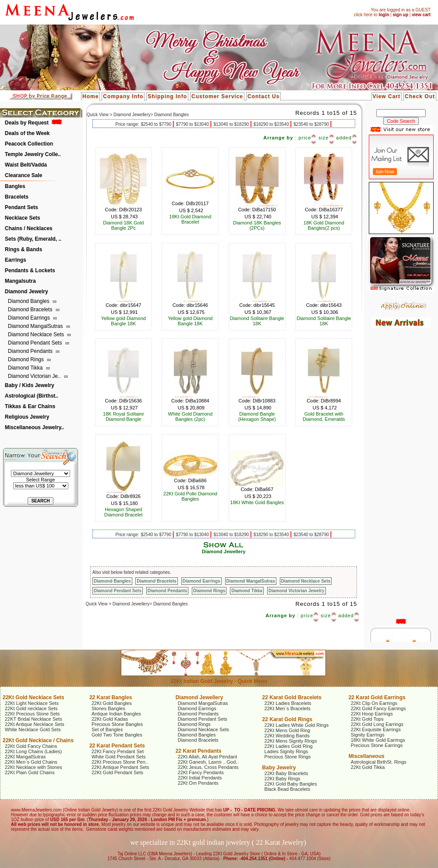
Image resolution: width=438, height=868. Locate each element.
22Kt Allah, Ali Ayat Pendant (208, 757)
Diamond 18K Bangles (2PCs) (257, 225)
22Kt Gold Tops (367, 719)
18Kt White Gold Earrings (378, 740)
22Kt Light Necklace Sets (32, 703)
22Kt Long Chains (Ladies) (33, 751)
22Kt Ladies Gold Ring (289, 746)
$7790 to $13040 (193, 124)
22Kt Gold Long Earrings (377, 724)
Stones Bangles (108, 708)
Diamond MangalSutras (36, 326)
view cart (421, 15)
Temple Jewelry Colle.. (33, 154)
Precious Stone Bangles (117, 724)
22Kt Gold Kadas (110, 719)
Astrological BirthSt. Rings (379, 762)
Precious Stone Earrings (377, 745)
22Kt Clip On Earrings (374, 703)
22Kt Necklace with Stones (34, 767)
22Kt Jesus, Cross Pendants (208, 767)
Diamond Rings (26, 359)
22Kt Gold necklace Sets (31, 708)
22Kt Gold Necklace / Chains (38, 740)
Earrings (16, 260)
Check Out (420, 96)
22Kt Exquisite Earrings (376, 729)
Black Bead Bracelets (288, 789)
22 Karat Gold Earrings (377, 697)
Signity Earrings (368, 735)
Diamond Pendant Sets (36, 343)
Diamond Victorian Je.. (35, 376)
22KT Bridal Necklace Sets (34, 719)
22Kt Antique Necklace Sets (35, 724)
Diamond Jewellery (224, 551)
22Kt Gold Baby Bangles (291, 784)
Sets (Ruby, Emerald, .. (33, 239)
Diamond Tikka (26, 368)
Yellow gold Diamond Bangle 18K (124, 321)
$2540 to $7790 (156, 124)
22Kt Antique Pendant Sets (120, 767)
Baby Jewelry (279, 768)
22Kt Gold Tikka (368, 767)
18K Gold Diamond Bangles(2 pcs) (324, 225)
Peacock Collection (29, 144)
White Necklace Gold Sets (33, 729)
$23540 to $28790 (312, 124)
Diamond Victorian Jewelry (297, 591)
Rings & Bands (23, 249)
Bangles (15, 186)
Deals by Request (27, 123)
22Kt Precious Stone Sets (32, 714)
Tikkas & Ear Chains (30, 406)
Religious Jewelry (27, 417)
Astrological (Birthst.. (32, 396)
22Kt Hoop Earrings (372, 714)
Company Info (123, 96)
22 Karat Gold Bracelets (292, 697)
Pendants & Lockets (30, 270)
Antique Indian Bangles (116, 714)
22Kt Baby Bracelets (286, 773)
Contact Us (263, 96)
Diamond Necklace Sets (37, 334)
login (384, 15)
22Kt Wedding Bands (287, 736)
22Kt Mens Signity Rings (291, 741)
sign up (400, 15)
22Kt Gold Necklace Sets (34, 697)
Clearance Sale (23, 175)
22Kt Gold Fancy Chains (31, 746)
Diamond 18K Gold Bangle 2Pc (123, 225)
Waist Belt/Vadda (26, 165)
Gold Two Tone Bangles (117, 735)
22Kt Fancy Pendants (201, 772)
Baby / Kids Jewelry (30, 385)
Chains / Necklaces (29, 228)
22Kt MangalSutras (25, 757)
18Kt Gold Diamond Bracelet (190, 219)
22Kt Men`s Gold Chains (31, 762)
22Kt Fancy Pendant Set (118, 751)
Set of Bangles (107, 729)
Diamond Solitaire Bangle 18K (257, 321)
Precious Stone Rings (288, 757)
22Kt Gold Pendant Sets (117, 772)
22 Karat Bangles (111, 697)
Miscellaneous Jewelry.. (34, 427)
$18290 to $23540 (272, 124)
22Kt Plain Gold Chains (30, 772)
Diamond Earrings (30, 318)
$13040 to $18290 (231, 124)
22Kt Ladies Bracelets (288, 703)
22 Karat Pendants (199, 751)
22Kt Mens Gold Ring (288, 730)
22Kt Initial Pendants (200, 778)
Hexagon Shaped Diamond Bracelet (123, 512)
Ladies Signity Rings (286, 751)
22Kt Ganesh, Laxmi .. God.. (208, 762)
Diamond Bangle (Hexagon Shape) (257, 416)
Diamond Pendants (31, 351)
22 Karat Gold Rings (288, 719)
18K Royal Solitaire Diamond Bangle (124, 416)
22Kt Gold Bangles (112, 703)
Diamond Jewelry (26, 292)
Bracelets (17, 197)
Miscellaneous (367, 756)
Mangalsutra (20, 281)
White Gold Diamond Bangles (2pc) (191, 416)
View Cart (387, 96)
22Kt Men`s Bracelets (288, 708)
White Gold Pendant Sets (119, 757)
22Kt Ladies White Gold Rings (297, 725)
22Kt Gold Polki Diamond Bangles (190, 496)
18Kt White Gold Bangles (257, 502)
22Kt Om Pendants (198, 783)
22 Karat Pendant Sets (117, 746)
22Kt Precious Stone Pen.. (120, 762)
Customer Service (217, 96)
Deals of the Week (27, 133)
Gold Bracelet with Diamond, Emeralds (324, 416)
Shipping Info (167, 96)
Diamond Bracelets (31, 309)
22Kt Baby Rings (283, 779)
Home (90, 96)
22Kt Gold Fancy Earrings (378, 708)
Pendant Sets (21, 207)
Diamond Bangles (29, 301)
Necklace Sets (23, 218)
